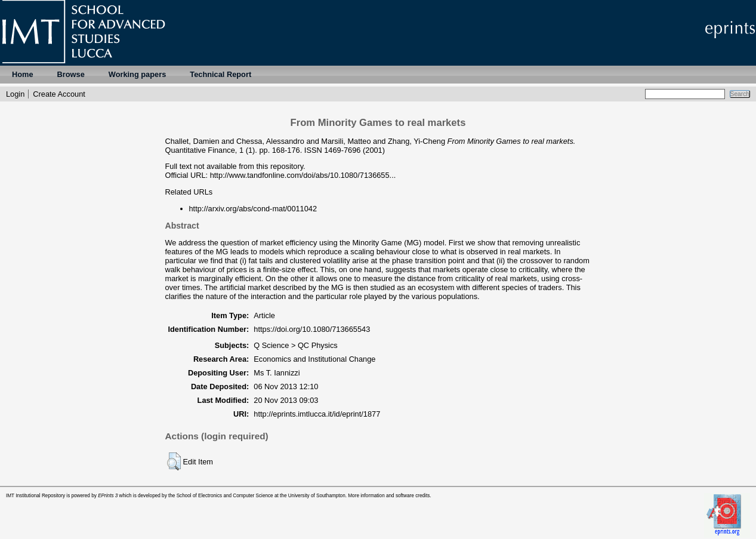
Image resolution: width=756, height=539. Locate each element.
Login (15, 94)
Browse (71, 74)
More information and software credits (389, 496)
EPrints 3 (108, 496)
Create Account (59, 94)
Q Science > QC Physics (295, 345)
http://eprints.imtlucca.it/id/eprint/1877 (317, 414)
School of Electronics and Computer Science (225, 496)
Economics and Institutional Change (314, 359)
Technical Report (220, 74)
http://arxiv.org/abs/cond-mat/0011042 (253, 209)
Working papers (137, 74)
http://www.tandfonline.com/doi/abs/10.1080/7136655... (303, 175)
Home (23, 74)
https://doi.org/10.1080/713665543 (312, 329)
